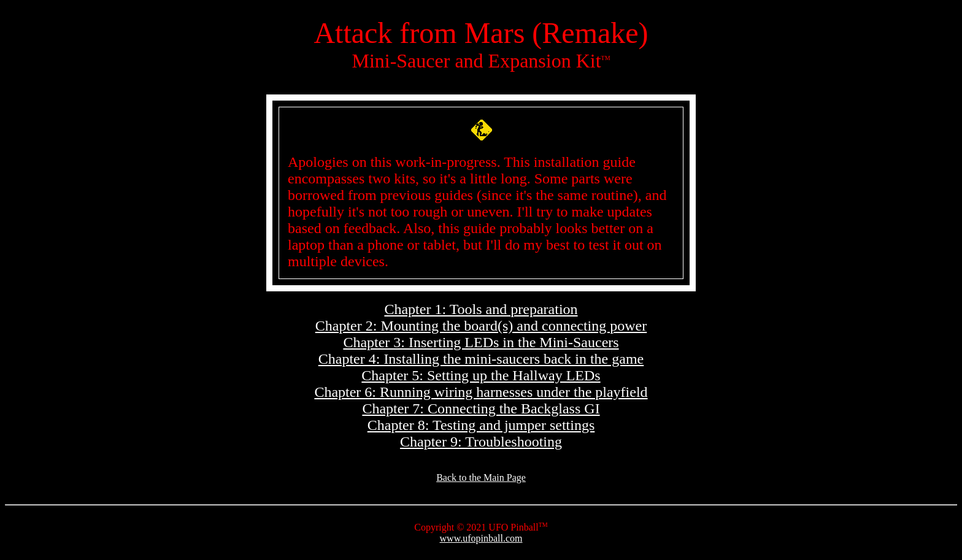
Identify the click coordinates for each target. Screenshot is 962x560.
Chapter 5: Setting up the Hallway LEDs (481, 375)
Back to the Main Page (481, 478)
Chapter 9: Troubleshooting (481, 442)
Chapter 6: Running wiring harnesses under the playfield (481, 392)
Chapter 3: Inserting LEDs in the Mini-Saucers (481, 342)
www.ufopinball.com (481, 538)
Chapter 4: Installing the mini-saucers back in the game (481, 359)
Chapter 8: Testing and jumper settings (481, 425)
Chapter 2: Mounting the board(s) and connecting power (481, 326)
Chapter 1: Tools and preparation (481, 309)
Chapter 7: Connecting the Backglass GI (481, 408)
